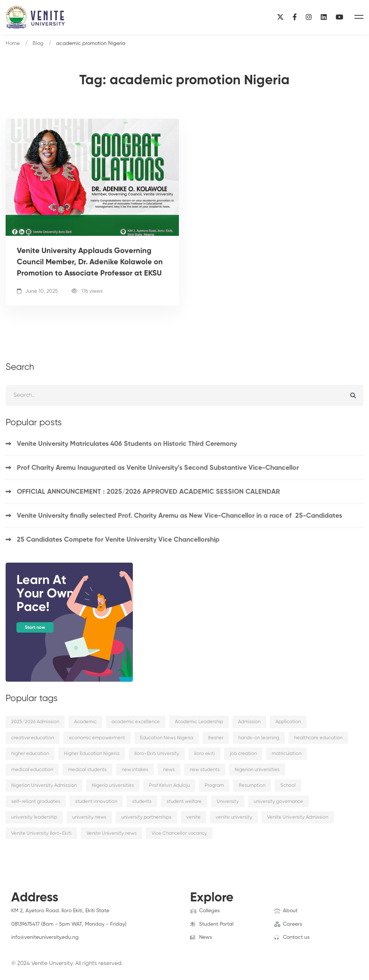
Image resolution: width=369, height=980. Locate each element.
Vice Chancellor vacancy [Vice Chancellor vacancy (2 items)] (179, 833)
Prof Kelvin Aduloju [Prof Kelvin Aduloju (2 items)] (169, 786)
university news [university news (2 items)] (89, 817)
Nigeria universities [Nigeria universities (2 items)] (113, 786)
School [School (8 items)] (288, 786)
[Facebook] (295, 17)
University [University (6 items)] (228, 802)
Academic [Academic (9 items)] (85, 722)
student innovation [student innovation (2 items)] (96, 802)
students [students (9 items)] (142, 802)
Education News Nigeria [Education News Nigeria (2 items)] (167, 738)
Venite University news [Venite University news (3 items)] (112, 833)
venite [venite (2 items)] (193, 817)
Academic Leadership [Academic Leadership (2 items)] (199, 722)
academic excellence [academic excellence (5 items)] (136, 722)
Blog (38, 43)
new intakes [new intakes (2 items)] (135, 770)
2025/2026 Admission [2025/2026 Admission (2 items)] (35, 722)
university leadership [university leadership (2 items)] (34, 817)
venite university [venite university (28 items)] (234, 817)
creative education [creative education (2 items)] (33, 738)
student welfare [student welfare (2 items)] (184, 802)
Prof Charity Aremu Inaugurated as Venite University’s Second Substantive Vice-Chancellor (158, 468)
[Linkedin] (324, 17)
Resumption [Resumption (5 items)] (252, 786)
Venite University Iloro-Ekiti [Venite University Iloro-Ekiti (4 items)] (41, 833)
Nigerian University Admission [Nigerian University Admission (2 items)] (44, 786)
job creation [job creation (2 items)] (243, 754)
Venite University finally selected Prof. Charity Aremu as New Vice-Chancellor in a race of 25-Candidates (179, 516)
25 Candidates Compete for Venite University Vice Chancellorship (118, 540)
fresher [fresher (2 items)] (216, 738)
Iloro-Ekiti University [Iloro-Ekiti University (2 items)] (157, 754)
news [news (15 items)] (169, 770)
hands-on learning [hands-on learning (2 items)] (259, 738)
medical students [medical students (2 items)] (87, 770)
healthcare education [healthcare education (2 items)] (318, 738)
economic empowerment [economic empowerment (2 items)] (97, 738)
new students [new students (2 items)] (205, 770)
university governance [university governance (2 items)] (278, 802)
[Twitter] (23, 945)
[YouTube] (339, 17)
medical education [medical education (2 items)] (32, 770)
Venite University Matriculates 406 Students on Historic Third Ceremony (127, 444)
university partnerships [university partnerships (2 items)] (146, 817)
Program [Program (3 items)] (214, 786)
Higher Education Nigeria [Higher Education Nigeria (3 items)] (92, 754)
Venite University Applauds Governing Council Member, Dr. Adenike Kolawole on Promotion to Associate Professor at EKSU (90, 262)
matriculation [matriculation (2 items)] (286, 754)
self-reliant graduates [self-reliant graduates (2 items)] (36, 802)
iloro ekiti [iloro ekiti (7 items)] (205, 754)
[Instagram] (309, 17)
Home (13, 43)
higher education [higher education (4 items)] (30, 754)
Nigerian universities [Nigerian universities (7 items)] (257, 770)
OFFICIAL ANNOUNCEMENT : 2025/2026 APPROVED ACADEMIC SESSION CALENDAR (148, 492)
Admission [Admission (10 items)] (249, 722)
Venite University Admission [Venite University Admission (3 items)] (298, 817)
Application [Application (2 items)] (288, 722)
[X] (280, 17)
